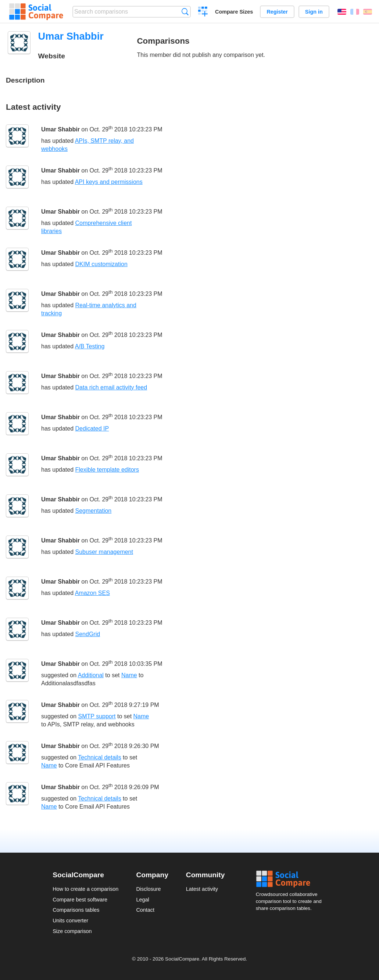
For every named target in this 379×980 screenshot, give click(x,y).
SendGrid (88, 634)
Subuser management (104, 552)
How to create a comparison (85, 889)
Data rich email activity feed (111, 387)
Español (368, 12)
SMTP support (97, 716)
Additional (91, 675)
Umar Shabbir (60, 129)
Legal (142, 900)
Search (185, 12)
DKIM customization (101, 264)
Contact (145, 910)
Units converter (70, 921)
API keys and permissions (109, 182)
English (342, 12)
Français (355, 12)
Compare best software (80, 900)
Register (277, 12)
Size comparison (72, 931)
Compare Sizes (234, 12)
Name (129, 675)
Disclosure (148, 889)
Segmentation (94, 511)
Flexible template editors (107, 470)
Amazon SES (92, 593)
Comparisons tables (76, 910)
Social (291, 879)
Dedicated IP (92, 429)
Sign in (314, 12)
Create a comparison (203, 12)
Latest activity (202, 889)
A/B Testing (90, 346)
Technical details (99, 757)
